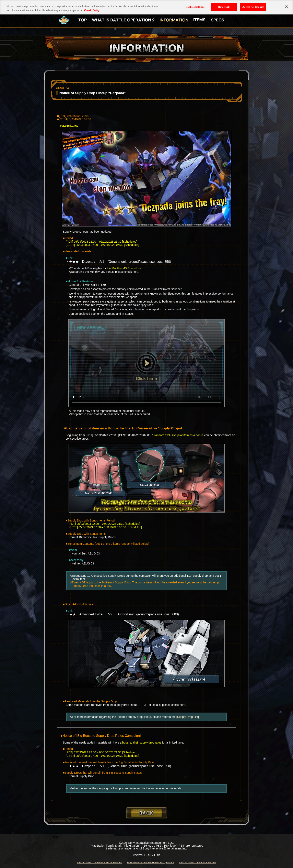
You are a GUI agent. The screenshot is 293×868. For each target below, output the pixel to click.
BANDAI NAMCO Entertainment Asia (197, 862)
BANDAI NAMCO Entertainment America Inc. (99, 862)
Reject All (224, 6)
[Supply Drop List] (188, 717)
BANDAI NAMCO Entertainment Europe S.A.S (151, 862)
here (136, 272)
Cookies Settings (195, 6)
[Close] (286, 6)
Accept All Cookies (253, 6)
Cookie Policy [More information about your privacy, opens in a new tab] (92, 9)
